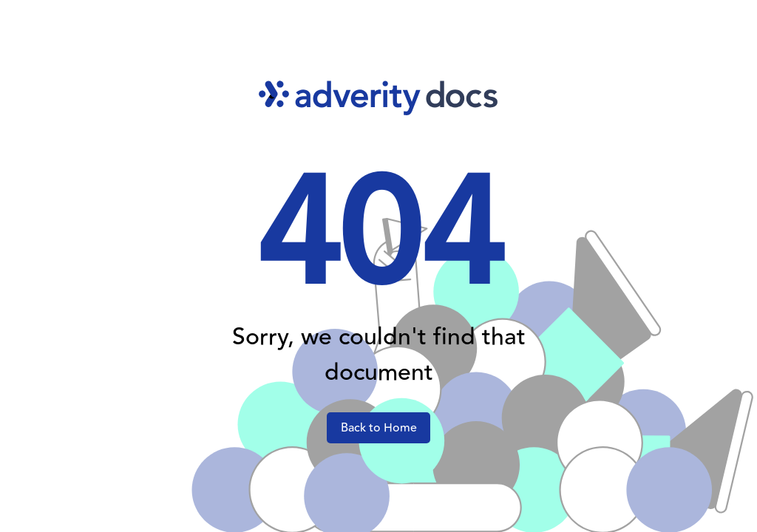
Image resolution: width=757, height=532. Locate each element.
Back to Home (379, 428)
